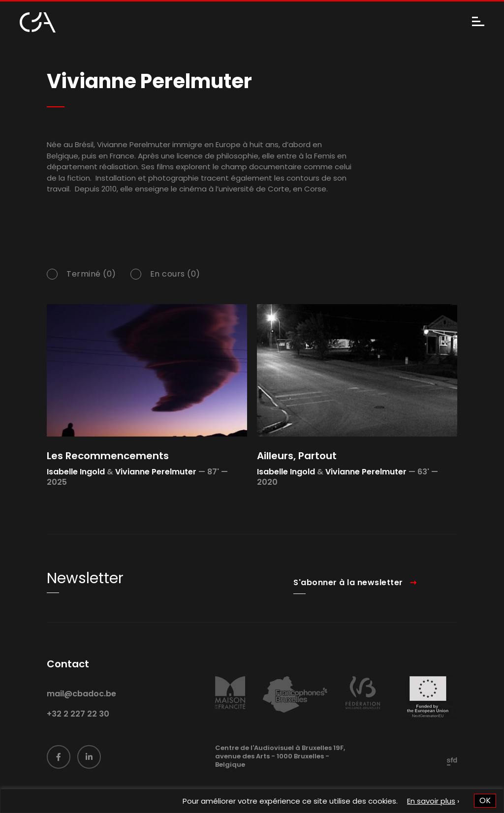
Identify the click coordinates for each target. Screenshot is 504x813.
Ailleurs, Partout (297, 456)
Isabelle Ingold (76, 472)
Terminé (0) (91, 275)
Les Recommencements (108, 456)
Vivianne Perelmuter (156, 472)
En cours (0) (175, 275)
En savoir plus (431, 801)
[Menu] (478, 22)
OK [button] (485, 800)
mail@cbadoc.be (81, 704)
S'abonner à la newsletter (348, 592)
